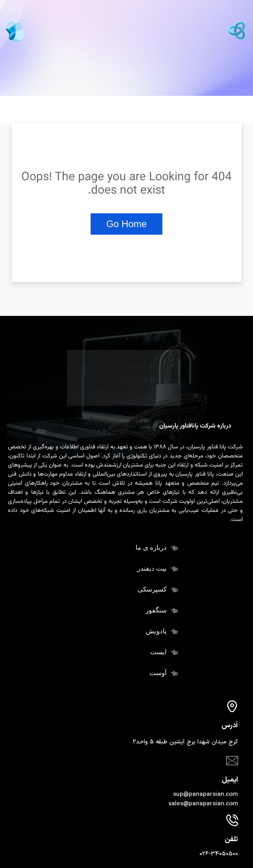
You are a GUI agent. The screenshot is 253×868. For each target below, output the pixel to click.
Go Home (127, 224)
